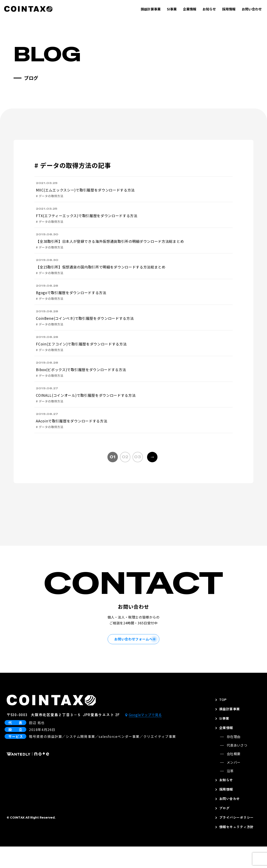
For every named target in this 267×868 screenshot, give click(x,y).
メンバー (234, 784)
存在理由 (234, 758)
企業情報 (190, 9)
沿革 (230, 792)
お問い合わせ (252, 9)
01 (113, 478)
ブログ (224, 829)
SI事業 (172, 9)
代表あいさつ (237, 767)
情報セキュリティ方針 (236, 848)
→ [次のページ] (151, 477)
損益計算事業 (151, 9)
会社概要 (234, 775)
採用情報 (229, 9)
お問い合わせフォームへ (133, 660)
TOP (223, 721)
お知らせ (209, 9)
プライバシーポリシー (236, 839)
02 (125, 478)
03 (138, 478)
